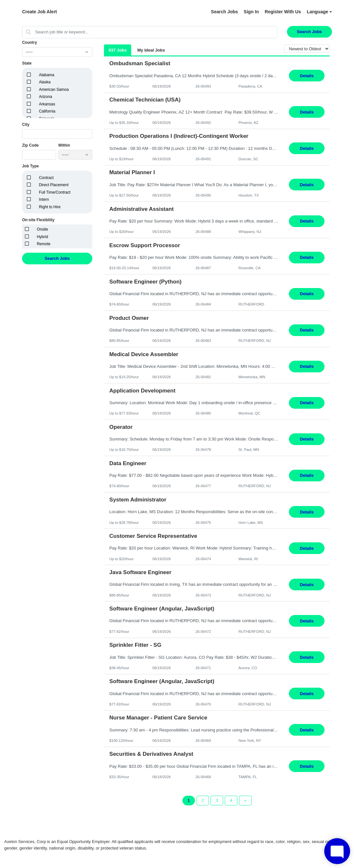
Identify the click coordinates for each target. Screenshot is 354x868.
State (27, 63)
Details (307, 76)
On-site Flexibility (38, 220)
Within (64, 145)
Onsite (43, 229)
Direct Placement (54, 185)
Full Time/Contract (55, 192)
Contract (46, 178)
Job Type (30, 166)
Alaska (45, 82)
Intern (44, 199)
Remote (44, 244)
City (26, 125)
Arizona (46, 97)
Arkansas (47, 104)
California (47, 111)
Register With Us (283, 12)
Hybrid (43, 237)
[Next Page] (245, 801)
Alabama (46, 75)
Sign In (251, 12)
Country (29, 42)
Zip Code (30, 145)
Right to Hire (50, 207)
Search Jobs (224, 12)
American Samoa (54, 90)
